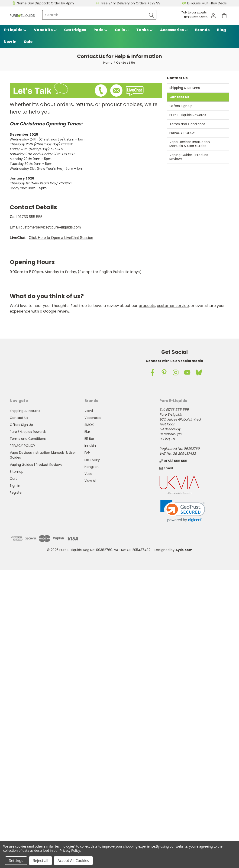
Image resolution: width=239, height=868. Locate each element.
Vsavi (89, 411)
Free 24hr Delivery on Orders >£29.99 (131, 3)
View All (90, 481)
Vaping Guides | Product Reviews (189, 157)
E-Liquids (15, 30)
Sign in (15, 486)
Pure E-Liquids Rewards (188, 115)
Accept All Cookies (73, 861)
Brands (202, 30)
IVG (87, 453)
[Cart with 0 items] (224, 16)
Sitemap (17, 472)
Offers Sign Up (181, 106)
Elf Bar (89, 439)
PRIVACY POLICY (182, 133)
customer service (173, 306)
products (147, 306)
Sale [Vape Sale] (28, 42)
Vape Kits (45, 30)
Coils (122, 30)
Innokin (90, 446)
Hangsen (92, 467)
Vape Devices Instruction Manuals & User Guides (190, 144)
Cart (13, 479)
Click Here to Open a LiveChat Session (61, 238)
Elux (87, 432)
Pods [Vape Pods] (100, 30)
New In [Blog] (10, 42)
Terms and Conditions (187, 124)
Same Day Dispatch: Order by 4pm (45, 3)
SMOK (89, 425)
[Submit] (152, 15)
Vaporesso (93, 418)
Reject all (40, 861)
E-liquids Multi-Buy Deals (207, 3)
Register (16, 493)
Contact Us (179, 97)
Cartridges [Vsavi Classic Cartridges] (75, 30)
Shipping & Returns (185, 88)
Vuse (88, 474)
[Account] (213, 16)
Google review (56, 311)
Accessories (174, 30)
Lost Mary (92, 460)
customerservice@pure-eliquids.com (51, 227)
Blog (221, 30)
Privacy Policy (70, 850)
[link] (183, 511)
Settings (16, 861)
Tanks (144, 30)
